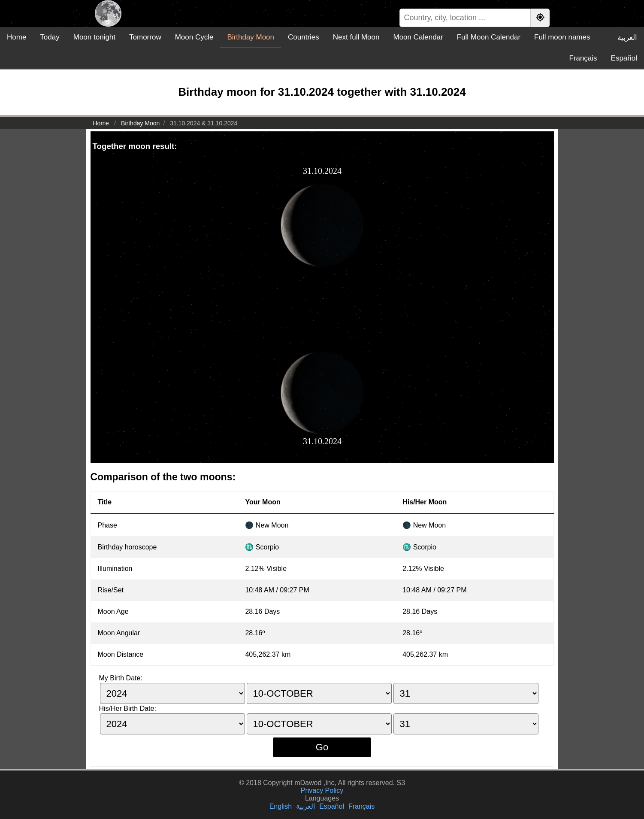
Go (322, 747)
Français (583, 58)
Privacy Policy (322, 790)
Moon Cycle (194, 37)
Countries (304, 37)
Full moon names (562, 37)
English (281, 806)
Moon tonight (94, 37)
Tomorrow (145, 37)
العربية (627, 38)
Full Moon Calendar (489, 37)
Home (17, 37)
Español (624, 58)
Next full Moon (356, 37)
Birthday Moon (251, 37)
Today (50, 37)
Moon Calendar (418, 37)
